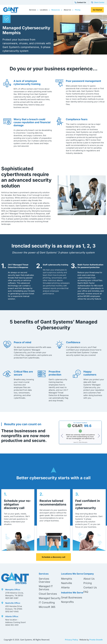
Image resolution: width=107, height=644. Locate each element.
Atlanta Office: (12, 616)
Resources (57, 10)
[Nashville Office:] (2, 602)
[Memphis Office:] (2, 589)
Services (34, 10)
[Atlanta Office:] (2, 616)
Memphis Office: (13, 590)
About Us (68, 10)
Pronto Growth (96, 640)
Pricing (78, 10)
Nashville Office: (13, 603)
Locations (45, 10)
